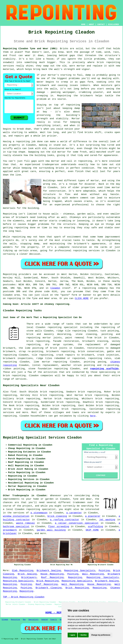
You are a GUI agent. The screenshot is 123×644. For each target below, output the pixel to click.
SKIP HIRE (92, 530)
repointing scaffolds (104, 369)
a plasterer (93, 516)
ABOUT (91, 24)
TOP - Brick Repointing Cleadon (24, 597)
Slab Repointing (23, 571)
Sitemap (5, 620)
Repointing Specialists (80, 571)
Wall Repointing (93, 574)
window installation (16, 516)
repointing (43, 341)
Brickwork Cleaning (49, 588)
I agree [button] (72, 635)
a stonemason (39, 513)
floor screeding (59, 527)
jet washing (107, 520)
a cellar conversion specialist (77, 523)
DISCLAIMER (113, 24)
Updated (44, 620)
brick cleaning (57, 516)
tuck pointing (110, 331)
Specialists (33, 620)
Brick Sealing (27, 574)
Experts (54, 620)
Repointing (75, 577)
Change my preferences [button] (101, 635)
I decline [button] (83, 635)
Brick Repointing (48, 581)
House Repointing (52, 574)
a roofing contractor (65, 520)
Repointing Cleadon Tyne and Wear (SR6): (31, 49)
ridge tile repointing (71, 331)
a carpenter (74, 513)
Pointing (104, 571)
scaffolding (95, 527)
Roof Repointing (52, 577)
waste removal (25, 523)
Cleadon (55, 288)
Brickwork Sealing (49, 571)
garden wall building (51, 530)
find (13, 392)
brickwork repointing (60, 351)
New (24, 620)
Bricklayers (29, 577)
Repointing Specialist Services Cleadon (42, 438)
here (93, 416)
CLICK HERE (82, 298)
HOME (83, 24)
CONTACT (101, 24)
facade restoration (66, 341)
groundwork (10, 530)
